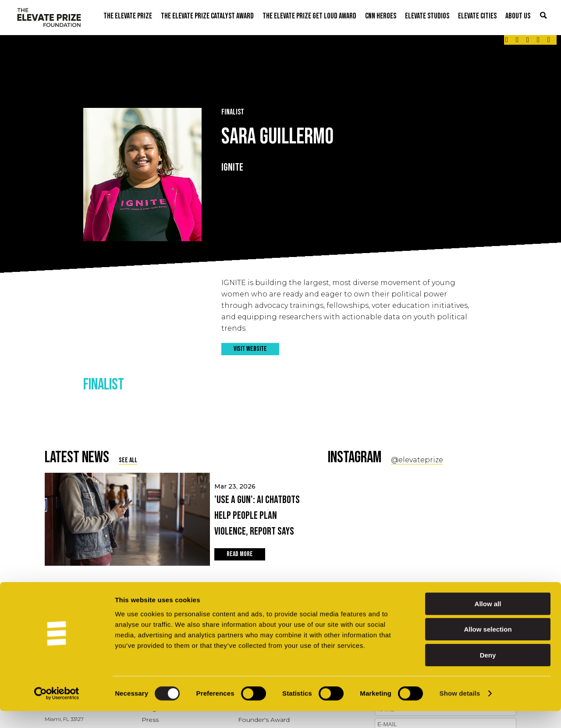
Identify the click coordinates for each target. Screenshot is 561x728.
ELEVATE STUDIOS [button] (427, 16)
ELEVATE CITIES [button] (477, 16)
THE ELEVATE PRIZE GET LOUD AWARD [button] (309, 16)
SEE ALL (128, 460)
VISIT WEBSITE (250, 349)
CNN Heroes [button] (381, 16)
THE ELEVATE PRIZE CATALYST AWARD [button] (207, 16)
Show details (460, 711)
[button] (543, 16)
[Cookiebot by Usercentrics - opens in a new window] (57, 711)
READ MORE (240, 554)
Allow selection (488, 647)
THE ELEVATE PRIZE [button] (128, 16)
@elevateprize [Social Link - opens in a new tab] (417, 460)
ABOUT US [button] (518, 16)
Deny (488, 672)
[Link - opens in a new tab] (507, 40)
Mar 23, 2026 (259, 511)
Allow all (488, 621)
